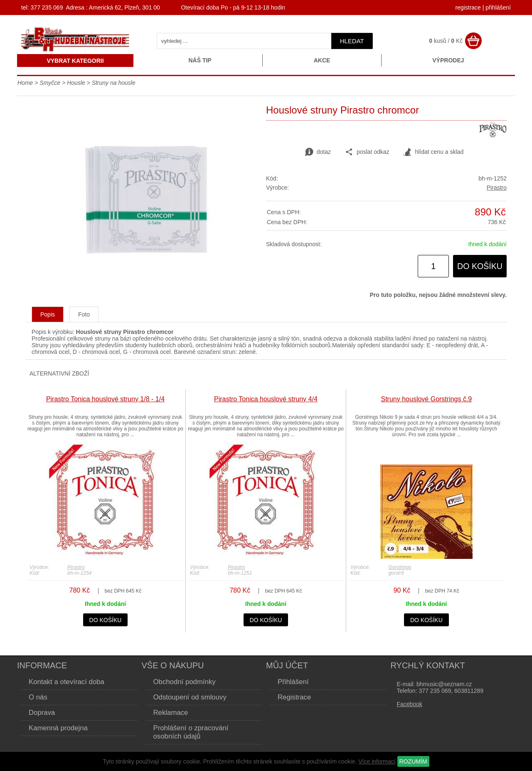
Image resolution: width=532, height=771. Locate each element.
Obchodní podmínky (185, 682)
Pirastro (497, 188)
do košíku (480, 266)
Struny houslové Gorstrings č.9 (427, 399)
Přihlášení (293, 682)
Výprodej (448, 60)
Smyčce (51, 83)
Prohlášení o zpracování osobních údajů (191, 732)
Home (25, 83)
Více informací (377, 761)
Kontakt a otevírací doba (66, 682)
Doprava (42, 713)
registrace (468, 7)
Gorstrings (400, 567)
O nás (38, 697)
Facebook (410, 704)
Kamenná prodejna (58, 728)
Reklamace (171, 713)
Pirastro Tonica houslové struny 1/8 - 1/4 (105, 399)
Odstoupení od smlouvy (190, 697)
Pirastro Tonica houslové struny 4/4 (266, 399)
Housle (77, 83)
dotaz (318, 152)
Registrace (294, 697)
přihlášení (498, 7)
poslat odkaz (367, 152)
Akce (322, 60)
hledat (352, 41)
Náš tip (200, 60)
